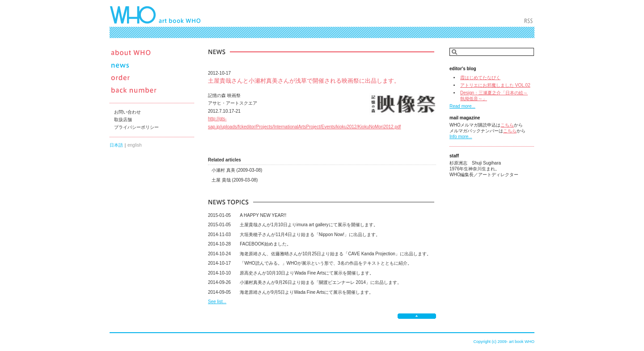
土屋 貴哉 (235, 180)
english (135, 145)
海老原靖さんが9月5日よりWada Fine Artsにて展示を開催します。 (291, 292)
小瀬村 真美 (237, 170)
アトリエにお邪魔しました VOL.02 (495, 85)
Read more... (462, 106)
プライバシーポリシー (136, 127)
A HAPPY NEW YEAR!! (247, 215)
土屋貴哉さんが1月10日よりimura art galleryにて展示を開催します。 (293, 225)
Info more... (461, 137)
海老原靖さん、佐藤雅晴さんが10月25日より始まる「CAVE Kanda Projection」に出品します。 (320, 254)
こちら (507, 125)
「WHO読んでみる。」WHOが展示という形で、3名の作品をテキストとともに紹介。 (310, 263)
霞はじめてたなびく (480, 78)
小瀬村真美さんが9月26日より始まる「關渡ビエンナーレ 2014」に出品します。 (305, 282)
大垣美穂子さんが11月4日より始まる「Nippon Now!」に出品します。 (294, 235)
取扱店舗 (123, 120)
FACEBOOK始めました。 (250, 244)
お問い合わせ (127, 112)
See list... (217, 302)
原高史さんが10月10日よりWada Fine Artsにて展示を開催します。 (291, 273)
